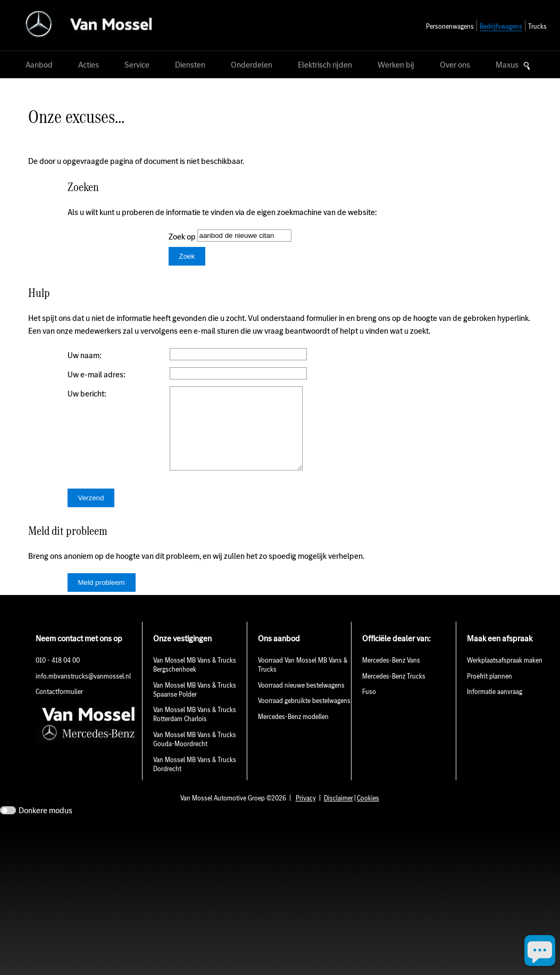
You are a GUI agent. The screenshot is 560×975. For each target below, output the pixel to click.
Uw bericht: (87, 394)
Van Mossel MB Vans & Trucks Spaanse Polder (195, 706)
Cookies (368, 814)
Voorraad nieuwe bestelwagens (301, 701)
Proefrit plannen (490, 692)
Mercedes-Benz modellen (293, 733)
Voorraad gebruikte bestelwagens (304, 717)
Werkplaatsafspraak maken (505, 676)
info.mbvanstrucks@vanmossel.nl (83, 692)
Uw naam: (85, 355)
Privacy (306, 814)
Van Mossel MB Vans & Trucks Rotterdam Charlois (195, 730)
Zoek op (183, 237)
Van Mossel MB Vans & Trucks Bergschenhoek (195, 681)
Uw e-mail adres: (97, 374)
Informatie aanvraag (495, 708)
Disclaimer (338, 814)
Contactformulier (59, 708)
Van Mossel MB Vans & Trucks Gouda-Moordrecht (195, 755)
